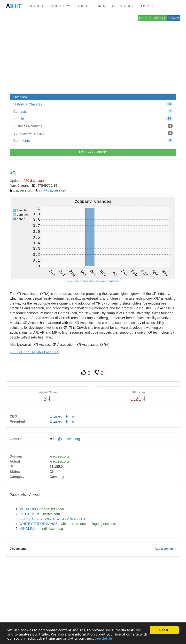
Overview (20, 97)
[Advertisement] (93, 51)
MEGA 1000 (29, 509)
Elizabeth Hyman (62, 416)
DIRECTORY (60, 6)
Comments (93, 140)
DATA (101, 6)
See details (104, 638)
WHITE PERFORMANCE (39, 524)
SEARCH (36, 6)
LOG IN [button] (174, 18)
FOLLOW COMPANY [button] (93, 152)
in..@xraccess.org (53, 190)
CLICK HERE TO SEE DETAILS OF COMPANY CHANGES (93, 281)
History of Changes (93, 104)
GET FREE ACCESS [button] (153, 18)
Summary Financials (93, 133)
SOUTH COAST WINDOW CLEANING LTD (52, 519)
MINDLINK (27, 529)
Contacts (93, 111)
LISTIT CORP (30, 514)
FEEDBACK (123, 6)
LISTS (147, 6)
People (93, 119)
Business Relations (93, 126)
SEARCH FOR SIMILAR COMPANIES (34, 352)
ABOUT (83, 6)
